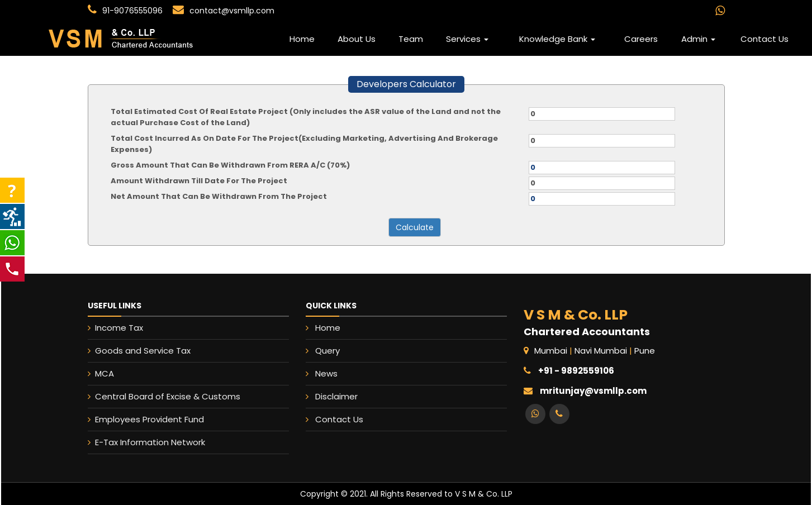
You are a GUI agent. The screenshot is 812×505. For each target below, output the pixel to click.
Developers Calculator (406, 84)
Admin (698, 39)
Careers (641, 39)
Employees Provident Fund (138, 419)
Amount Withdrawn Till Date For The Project (199, 181)
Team (411, 39)
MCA (93, 373)
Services (467, 39)
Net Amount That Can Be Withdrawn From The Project (219, 196)
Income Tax (107, 328)
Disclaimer (338, 396)
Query (330, 351)
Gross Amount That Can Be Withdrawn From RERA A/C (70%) (230, 165)
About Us (357, 39)
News (329, 373)
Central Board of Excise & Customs (156, 396)
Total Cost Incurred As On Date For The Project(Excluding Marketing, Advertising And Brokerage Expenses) (304, 144)
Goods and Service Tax (131, 351)
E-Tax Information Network (138, 442)
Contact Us (764, 39)
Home (302, 39)
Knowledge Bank (557, 39)
